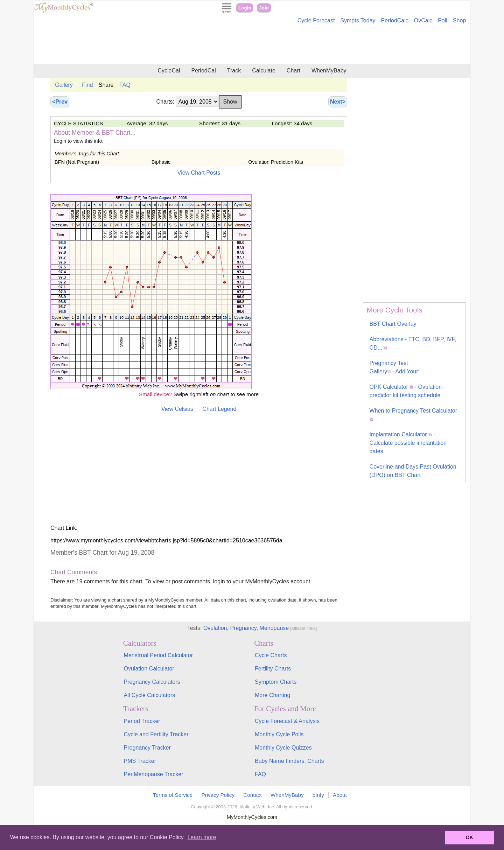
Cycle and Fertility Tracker (156, 734)
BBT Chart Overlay (393, 324)
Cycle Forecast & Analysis (287, 721)
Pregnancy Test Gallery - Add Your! (395, 367)
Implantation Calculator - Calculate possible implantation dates (408, 443)
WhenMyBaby (329, 71)
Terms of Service (173, 795)
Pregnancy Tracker (147, 748)
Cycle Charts (271, 655)
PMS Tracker (140, 761)
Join (264, 8)
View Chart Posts (199, 173)
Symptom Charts (276, 682)
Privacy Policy (218, 795)
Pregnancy (243, 628)
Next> (338, 102)
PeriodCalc (395, 20)
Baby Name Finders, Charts (289, 761)
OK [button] (469, 837)
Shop (459, 20)
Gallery (64, 85)
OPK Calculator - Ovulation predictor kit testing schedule (406, 391)
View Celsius (177, 409)
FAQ (125, 85)
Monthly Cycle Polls (279, 734)
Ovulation (215, 628)
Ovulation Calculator (149, 669)
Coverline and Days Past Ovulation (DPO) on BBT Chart (413, 471)
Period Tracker (142, 721)
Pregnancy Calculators (152, 682)
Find (87, 85)
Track (234, 71)
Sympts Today (358, 20)
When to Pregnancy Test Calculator (414, 414)
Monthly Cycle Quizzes (283, 748)
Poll (443, 20)
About (340, 795)
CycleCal (169, 71)
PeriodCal (203, 71)
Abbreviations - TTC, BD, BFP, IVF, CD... (413, 343)
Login (245, 8)
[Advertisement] (252, 45)
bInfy (318, 795)
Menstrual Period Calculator (158, 655)
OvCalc (423, 20)
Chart (293, 71)
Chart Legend (219, 409)
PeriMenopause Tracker (154, 774)
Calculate (264, 71)
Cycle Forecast (316, 20)
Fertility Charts (273, 669)
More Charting (272, 695)
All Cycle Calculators (150, 695)
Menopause (274, 628)
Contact (252, 795)
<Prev (60, 102)
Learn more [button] (202, 837)
